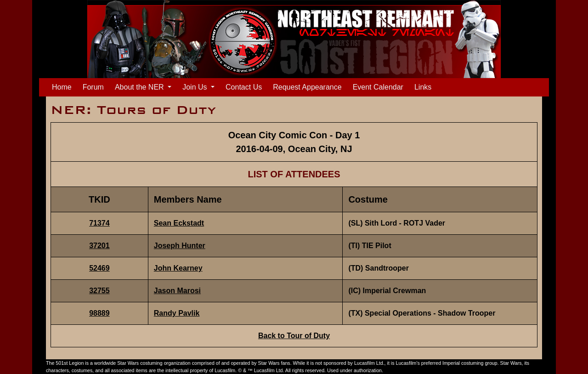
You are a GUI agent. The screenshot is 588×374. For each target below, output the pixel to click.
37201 (99, 246)
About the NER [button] (140, 87)
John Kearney (178, 268)
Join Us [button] (196, 87)
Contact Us (244, 87)
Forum (93, 87)
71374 (99, 223)
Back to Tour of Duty (294, 336)
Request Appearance (307, 87)
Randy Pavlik (177, 313)
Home (64, 86)
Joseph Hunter (180, 246)
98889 (99, 313)
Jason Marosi (177, 291)
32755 (99, 291)
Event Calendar (378, 87)
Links (423, 87)
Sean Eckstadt (179, 223)
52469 (99, 268)
